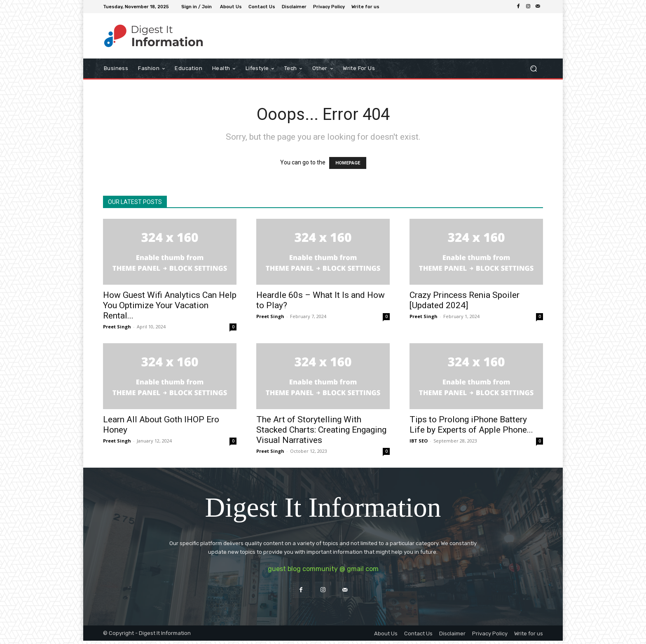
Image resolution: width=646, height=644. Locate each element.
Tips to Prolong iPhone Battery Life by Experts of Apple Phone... (471, 425)
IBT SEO (419, 441)
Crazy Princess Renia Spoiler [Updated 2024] (465, 300)
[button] (533, 69)
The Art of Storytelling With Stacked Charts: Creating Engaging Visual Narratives (321, 430)
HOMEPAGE (348, 163)
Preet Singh (117, 327)
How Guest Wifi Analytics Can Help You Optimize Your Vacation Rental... (170, 305)
